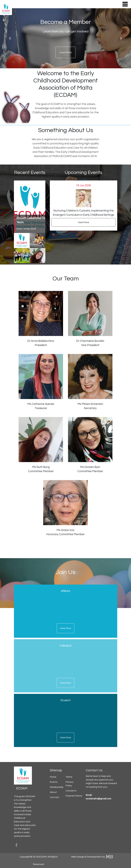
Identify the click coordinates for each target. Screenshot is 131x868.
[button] (10, 38)
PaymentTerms (74, 796)
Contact (55, 797)
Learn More (66, 52)
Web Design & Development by (92, 857)
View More (83, 222)
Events (54, 782)
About (53, 792)
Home (53, 777)
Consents (71, 791)
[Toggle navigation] (125, 4)
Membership (57, 787)
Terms (69, 777)
